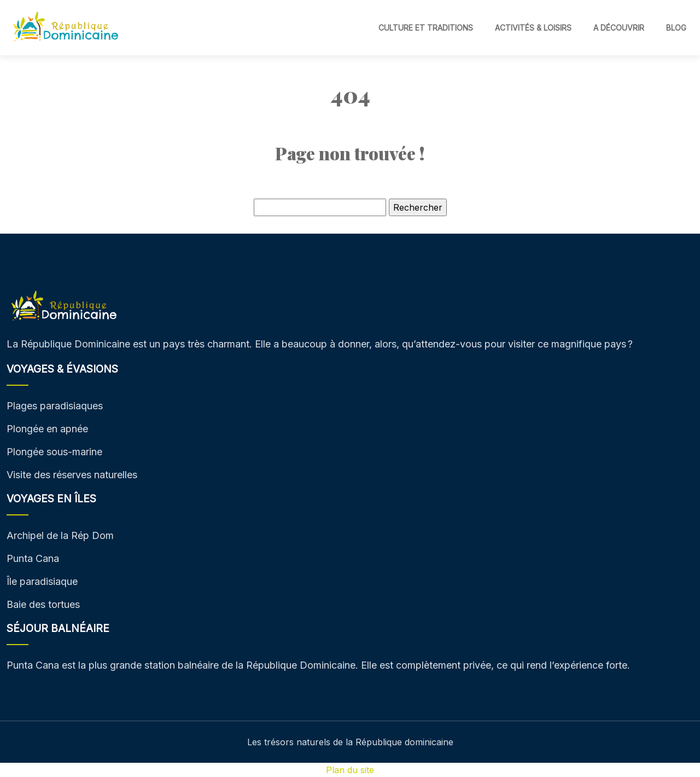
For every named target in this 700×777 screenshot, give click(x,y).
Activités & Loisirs (533, 28)
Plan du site (350, 770)
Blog (676, 28)
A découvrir (619, 28)
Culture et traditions (426, 28)
